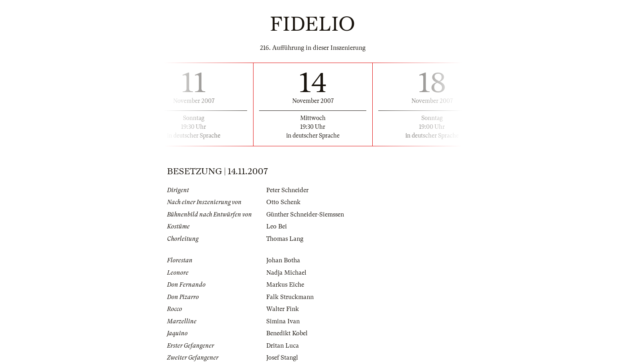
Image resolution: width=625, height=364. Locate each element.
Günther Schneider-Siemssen (305, 214)
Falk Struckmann (290, 297)
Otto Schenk (283, 202)
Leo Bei (277, 226)
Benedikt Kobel (287, 333)
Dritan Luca (283, 346)
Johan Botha (283, 260)
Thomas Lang (285, 239)
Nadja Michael (286, 273)
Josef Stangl (282, 358)
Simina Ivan (283, 321)
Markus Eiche (285, 285)
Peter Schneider (287, 190)
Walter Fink (283, 309)
